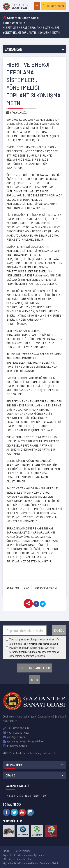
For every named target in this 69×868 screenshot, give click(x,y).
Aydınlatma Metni (39, 644)
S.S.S (34, 680)
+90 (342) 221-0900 (16, 728)
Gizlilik (6, 851)
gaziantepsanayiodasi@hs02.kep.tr (25, 741)
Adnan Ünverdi (12, 23)
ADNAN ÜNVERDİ (46, 587)
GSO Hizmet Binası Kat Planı (17, 859)
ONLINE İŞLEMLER (53, 6)
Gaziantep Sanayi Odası (21, 18)
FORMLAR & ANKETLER (35, 668)
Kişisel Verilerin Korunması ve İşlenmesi (24, 855)
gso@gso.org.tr (14, 737)
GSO (26, 587)
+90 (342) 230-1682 (16, 732)
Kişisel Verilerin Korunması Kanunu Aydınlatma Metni (30, 863)
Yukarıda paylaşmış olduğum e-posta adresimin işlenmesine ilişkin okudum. (34, 641)
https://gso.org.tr (15, 746)
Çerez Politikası (23, 851)
